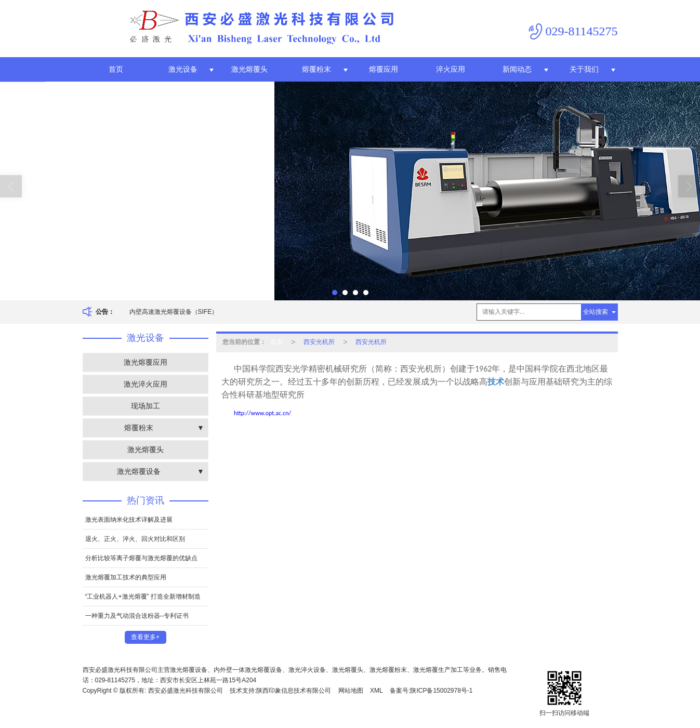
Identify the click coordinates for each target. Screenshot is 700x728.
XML (377, 691)
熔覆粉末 (316, 69)
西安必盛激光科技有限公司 (186, 691)
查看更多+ (145, 637)
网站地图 (351, 691)
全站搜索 (596, 312)
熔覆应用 (384, 69)
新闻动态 (517, 69)
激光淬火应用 (146, 384)
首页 (116, 69)
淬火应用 (451, 69)
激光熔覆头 (249, 69)
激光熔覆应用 (146, 362)
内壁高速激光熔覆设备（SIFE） (174, 312)
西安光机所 (319, 342)
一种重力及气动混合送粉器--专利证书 (137, 616)
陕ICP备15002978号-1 (441, 691)
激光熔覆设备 (139, 471)
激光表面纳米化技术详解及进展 (129, 520)
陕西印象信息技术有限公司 (294, 691)
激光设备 (183, 69)
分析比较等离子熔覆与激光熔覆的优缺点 (141, 558)
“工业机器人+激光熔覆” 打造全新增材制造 (143, 597)
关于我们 (584, 69)
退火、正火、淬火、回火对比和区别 (135, 539)
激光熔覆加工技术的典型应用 (126, 577)
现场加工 (146, 406)
